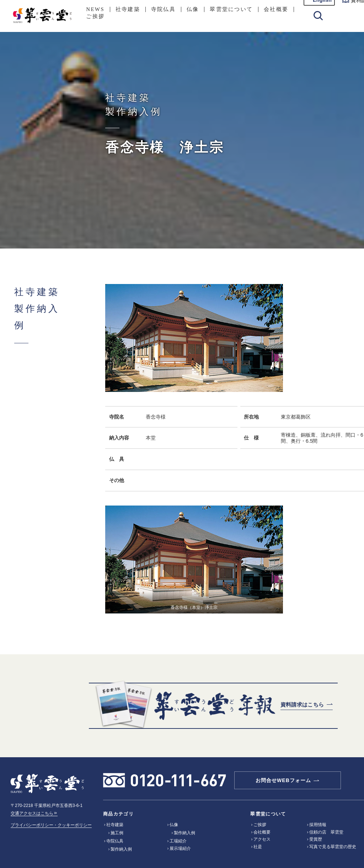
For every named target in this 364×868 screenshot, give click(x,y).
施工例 (117, 833)
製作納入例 (121, 849)
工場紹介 (178, 841)
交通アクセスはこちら (34, 813)
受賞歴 (316, 839)
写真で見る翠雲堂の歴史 (333, 847)
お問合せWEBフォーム (283, 780)
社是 (258, 847)
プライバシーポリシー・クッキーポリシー (51, 825)
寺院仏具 (163, 9)
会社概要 (276, 9)
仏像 (193, 9)
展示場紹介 (180, 848)
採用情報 (318, 825)
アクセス (262, 839)
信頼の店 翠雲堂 (326, 832)
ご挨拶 (95, 16)
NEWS (95, 9)
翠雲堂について (231, 9)
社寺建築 (128, 9)
